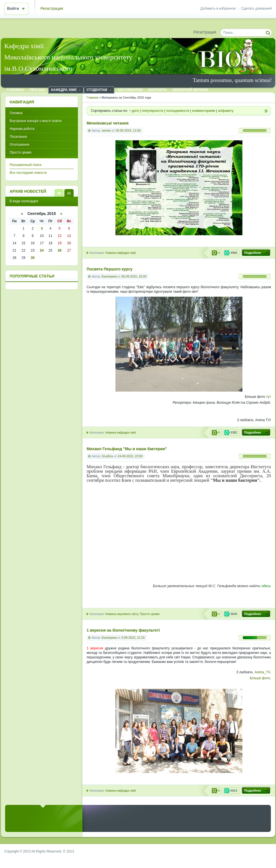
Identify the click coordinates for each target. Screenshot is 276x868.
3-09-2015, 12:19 (133, 638)
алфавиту (226, 111)
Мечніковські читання (108, 123)
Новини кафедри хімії (121, 253)
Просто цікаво (150, 614)
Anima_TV (262, 672)
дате (135, 111)
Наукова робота (22, 129)
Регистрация (52, 9)
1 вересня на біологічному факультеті (123, 630)
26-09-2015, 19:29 (134, 276)
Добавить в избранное (218, 8)
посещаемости (178, 111)
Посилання (18, 137)
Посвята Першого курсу (109, 269)
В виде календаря (69, 193)
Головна (16, 113)
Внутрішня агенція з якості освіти (36, 121)
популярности (153, 111)
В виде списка (59, 193)
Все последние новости (28, 173)
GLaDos (108, 456)
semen (106, 130)
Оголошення (19, 145)
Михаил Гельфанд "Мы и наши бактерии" (127, 449)
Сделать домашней (256, 8)
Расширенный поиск (26, 165)
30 (33, 258)
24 (42, 250)
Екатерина (109, 276)
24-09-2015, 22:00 (130, 456)
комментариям (204, 111)
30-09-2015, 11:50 (128, 130)
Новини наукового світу (122, 614)
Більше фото (260, 678)
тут (269, 397)
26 (60, 250)
